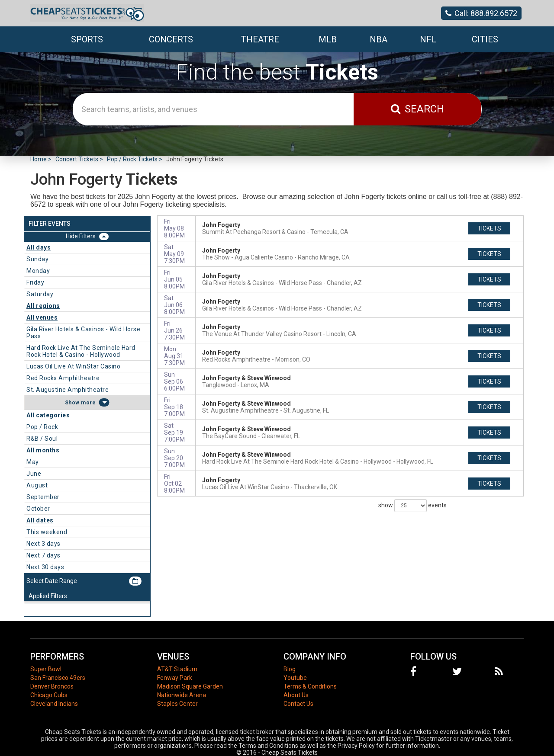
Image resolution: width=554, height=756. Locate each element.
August (37, 485)
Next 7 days (43, 555)
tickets (489, 228)
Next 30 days (45, 567)
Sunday (37, 259)
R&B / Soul (42, 439)
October (38, 509)
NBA (378, 39)
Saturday (40, 294)
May (33, 462)
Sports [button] (87, 39)
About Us (296, 695)
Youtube (295, 678)
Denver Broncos (52, 686)
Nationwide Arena (182, 695)
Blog (290, 669)
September (43, 497)
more (88, 403)
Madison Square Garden (190, 686)
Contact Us (298, 704)
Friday (35, 282)
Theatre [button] (260, 39)
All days (39, 247)
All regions (43, 306)
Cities (485, 39)
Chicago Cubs (49, 695)
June (34, 474)
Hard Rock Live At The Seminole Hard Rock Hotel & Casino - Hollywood (81, 351)
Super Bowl (46, 669)
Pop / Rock (42, 427)
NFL (428, 39)
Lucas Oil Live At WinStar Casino (73, 366)
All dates (40, 520)
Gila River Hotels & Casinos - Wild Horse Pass (83, 333)
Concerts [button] (171, 39)
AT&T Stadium (177, 669)
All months (43, 450)
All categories (48, 415)
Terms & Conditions (310, 686)
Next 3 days (43, 544)
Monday (38, 271)
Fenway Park (175, 678)
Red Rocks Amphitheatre (63, 378)
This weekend (47, 532)
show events (412, 506)
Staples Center (177, 704)
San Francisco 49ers (58, 678)
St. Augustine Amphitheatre (68, 390)
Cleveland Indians (54, 704)
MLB (328, 39)
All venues (42, 317)
